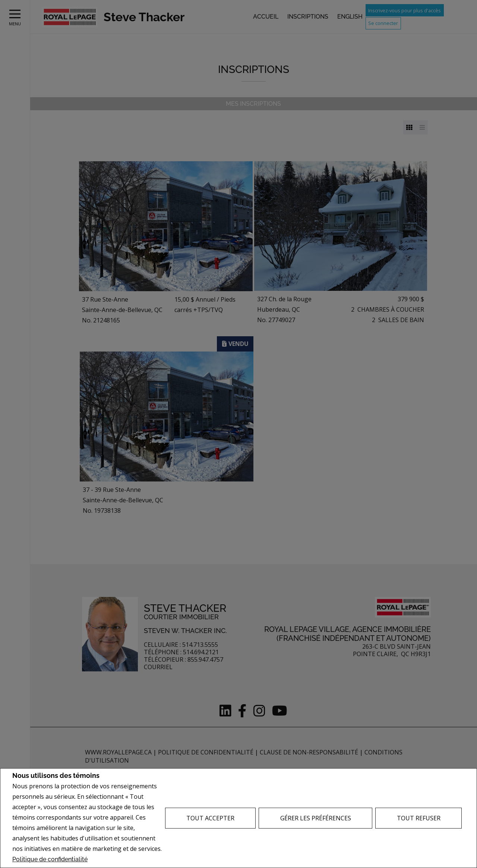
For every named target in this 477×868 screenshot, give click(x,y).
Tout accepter (210, 818)
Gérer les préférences (316, 818)
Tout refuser (419, 818)
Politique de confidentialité (50, 859)
